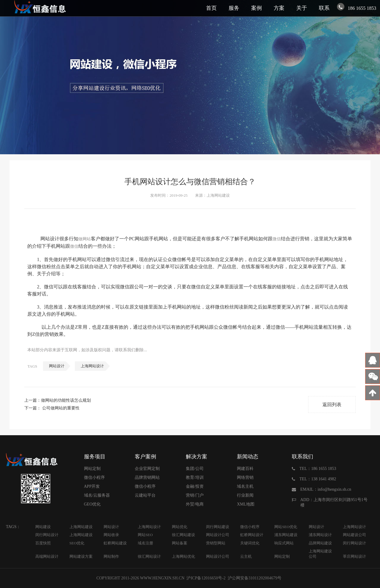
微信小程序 (94, 477)
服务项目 (95, 457)
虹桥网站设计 (252, 535)
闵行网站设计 (47, 535)
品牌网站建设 (320, 543)
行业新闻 (245, 495)
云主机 (246, 556)
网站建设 (43, 527)
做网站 (85, 239)
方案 (279, 8)
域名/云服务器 (97, 495)
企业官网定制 (147, 469)
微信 (277, 239)
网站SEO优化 (286, 527)
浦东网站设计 (320, 535)
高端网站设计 (47, 556)
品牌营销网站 (147, 477)
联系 (324, 8)
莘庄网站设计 (354, 556)
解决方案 (197, 457)
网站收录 (111, 535)
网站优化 (180, 527)
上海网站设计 (92, 366)
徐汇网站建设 (183, 535)
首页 (211, 8)
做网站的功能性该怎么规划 (66, 400)
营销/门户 (195, 495)
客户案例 (145, 457)
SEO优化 (77, 543)
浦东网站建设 (286, 535)
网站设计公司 (218, 535)
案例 (256, 8)
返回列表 (332, 405)
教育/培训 (195, 477)
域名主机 (245, 486)
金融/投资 (195, 486)
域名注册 (145, 543)
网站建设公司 (354, 535)
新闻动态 (248, 457)
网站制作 (111, 556)
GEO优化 (92, 504)
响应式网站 (284, 543)
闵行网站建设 (218, 527)
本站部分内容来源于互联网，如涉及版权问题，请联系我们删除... (87, 350)
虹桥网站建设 (115, 543)
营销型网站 (216, 543)
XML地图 (246, 504)
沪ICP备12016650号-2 (206, 578)
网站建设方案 (81, 556)
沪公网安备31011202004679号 (254, 578)
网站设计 (57, 366)
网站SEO (145, 535)
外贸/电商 (195, 504)
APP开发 (92, 486)
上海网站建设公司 (320, 554)
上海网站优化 (183, 556)
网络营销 (245, 477)
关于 (302, 8)
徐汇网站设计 (149, 556)
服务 (234, 8)
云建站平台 (145, 495)
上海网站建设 (81, 527)
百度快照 (43, 543)
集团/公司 (195, 469)
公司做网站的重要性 (61, 408)
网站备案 (180, 543)
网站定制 (92, 469)
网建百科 (245, 469)
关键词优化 (250, 543)
